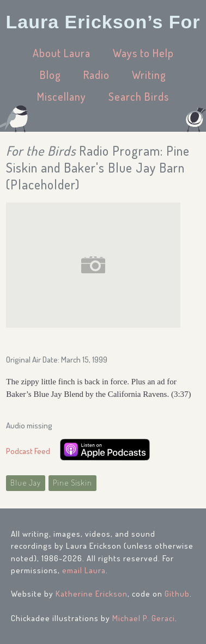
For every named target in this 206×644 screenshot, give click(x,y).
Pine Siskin (72, 483)
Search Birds (139, 96)
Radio (96, 75)
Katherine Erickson (92, 594)
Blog (50, 75)
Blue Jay (26, 483)
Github (177, 594)
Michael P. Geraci (144, 618)
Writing (149, 75)
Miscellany (62, 96)
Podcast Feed (28, 451)
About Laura (62, 53)
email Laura (84, 570)
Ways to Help (143, 53)
